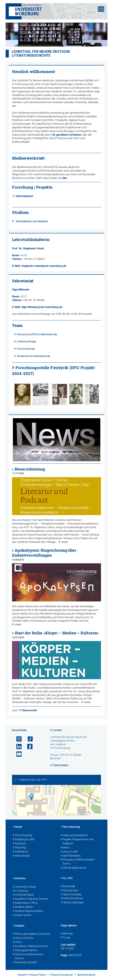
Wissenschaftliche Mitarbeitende (37, 334)
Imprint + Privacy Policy (32, 975)
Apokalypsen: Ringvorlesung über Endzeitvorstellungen (44, 553)
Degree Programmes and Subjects (77, 842)
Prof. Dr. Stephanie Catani (28, 248)
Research (20, 844)
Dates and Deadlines (74, 836)
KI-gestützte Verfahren (67, 135)
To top (65, 938)
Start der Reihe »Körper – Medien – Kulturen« (57, 633)
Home (18, 827)
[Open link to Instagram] (17, 739)
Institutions (21, 852)
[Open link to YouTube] (17, 754)
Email (57, 758)
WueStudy (68, 887)
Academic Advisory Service (31, 899)
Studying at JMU (24, 840)
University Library (24, 887)
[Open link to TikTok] (28, 739)
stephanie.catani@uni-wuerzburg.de (44, 266)
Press (18, 942)
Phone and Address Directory (32, 934)
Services (19, 879)
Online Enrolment (72, 899)
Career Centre (22, 915)
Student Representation (28, 911)
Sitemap (67, 934)
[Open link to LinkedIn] (17, 747)
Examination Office (25, 903)
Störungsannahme (25, 950)
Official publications (74, 868)
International (21, 856)
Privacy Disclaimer (62, 975)
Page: (64, 955)
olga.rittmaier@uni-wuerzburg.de (42, 307)
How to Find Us (23, 938)
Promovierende (26, 349)
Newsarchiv (30, 710)
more (65, 542)
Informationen (24, 196)
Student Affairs (23, 907)
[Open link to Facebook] (28, 747)
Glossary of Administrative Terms (78, 862)
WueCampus (70, 891)
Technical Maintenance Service (28, 957)
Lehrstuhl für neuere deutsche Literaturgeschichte (41, 54)
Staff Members (71, 856)
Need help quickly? (25, 963)
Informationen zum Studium (32, 221)
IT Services (21, 891)
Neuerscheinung (30, 469)
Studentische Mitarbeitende (34, 356)
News (65, 848)
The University (23, 836)
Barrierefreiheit (86, 975)
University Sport (24, 895)
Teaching (20, 848)
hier (65, 178)
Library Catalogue (72, 903)
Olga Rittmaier (21, 290)
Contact (57, 730)
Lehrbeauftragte (27, 341)
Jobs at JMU (69, 852)
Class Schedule (71, 895)
